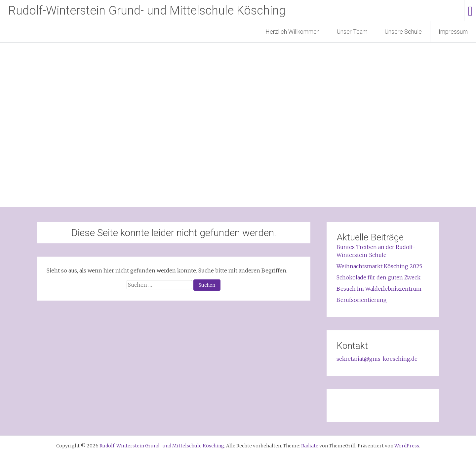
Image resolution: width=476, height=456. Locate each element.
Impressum (453, 32)
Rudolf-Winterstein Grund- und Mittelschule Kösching (147, 11)
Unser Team (352, 32)
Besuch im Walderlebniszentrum (379, 289)
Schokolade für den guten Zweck (378, 277)
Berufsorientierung (362, 300)
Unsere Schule (403, 32)
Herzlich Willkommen (293, 32)
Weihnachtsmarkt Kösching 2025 (379, 266)
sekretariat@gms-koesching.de (377, 359)
